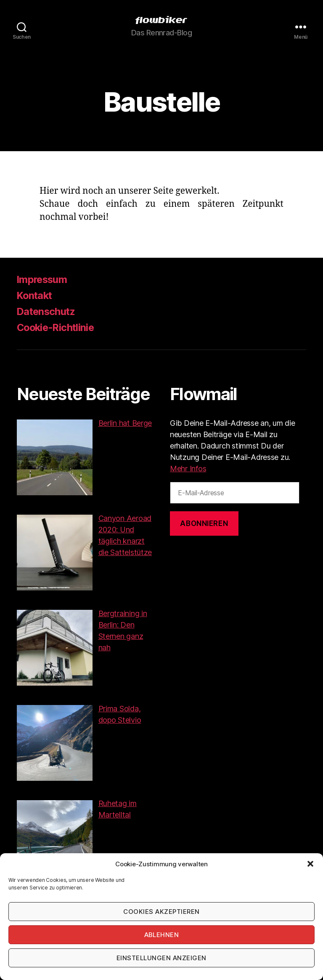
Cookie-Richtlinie (57, 327)
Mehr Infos (188, 469)
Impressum (43, 279)
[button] (310, 864)
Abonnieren (204, 523)
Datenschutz (47, 311)
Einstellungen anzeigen (161, 958)
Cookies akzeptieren (161, 912)
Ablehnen (162, 935)
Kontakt (35, 295)
